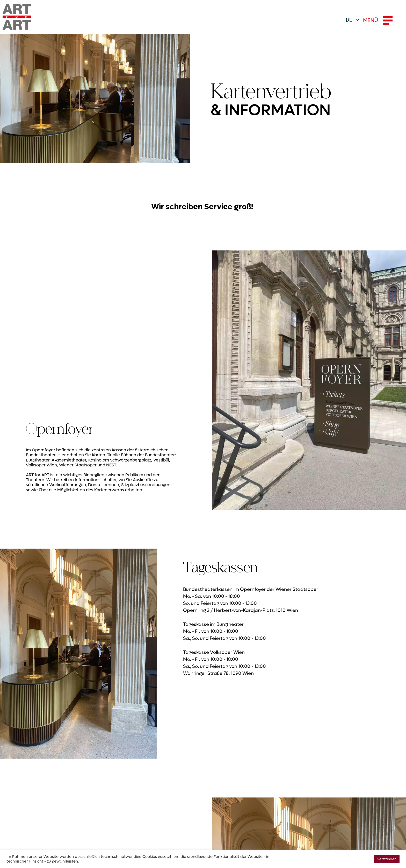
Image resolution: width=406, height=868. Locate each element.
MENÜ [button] (378, 20)
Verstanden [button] (387, 859)
